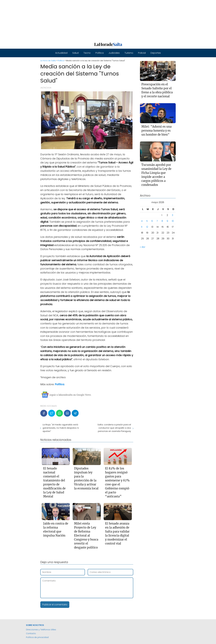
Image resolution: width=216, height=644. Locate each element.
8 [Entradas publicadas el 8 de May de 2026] (162, 221)
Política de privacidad (37, 637)
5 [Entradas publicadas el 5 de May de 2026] (147, 221)
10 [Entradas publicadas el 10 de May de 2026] (173, 221)
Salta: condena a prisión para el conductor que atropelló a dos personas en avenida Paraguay (114, 428)
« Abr (143, 247)
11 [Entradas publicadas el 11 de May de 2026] (142, 227)
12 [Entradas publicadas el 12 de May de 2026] (147, 227)
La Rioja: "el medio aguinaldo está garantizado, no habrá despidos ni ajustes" (61, 428)
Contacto (31, 633)
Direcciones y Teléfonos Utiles (41, 630)
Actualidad (61, 53)
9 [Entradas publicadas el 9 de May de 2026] (167, 221)
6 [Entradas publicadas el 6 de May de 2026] (152, 221)
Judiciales (114, 53)
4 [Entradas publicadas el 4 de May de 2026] (142, 221)
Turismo (129, 53)
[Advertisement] (86, 20)
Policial (142, 53)
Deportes (156, 53)
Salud (75, 53)
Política (100, 53)
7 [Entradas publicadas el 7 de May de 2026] (157, 221)
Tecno (87, 53)
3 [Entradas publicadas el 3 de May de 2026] (172, 215)
